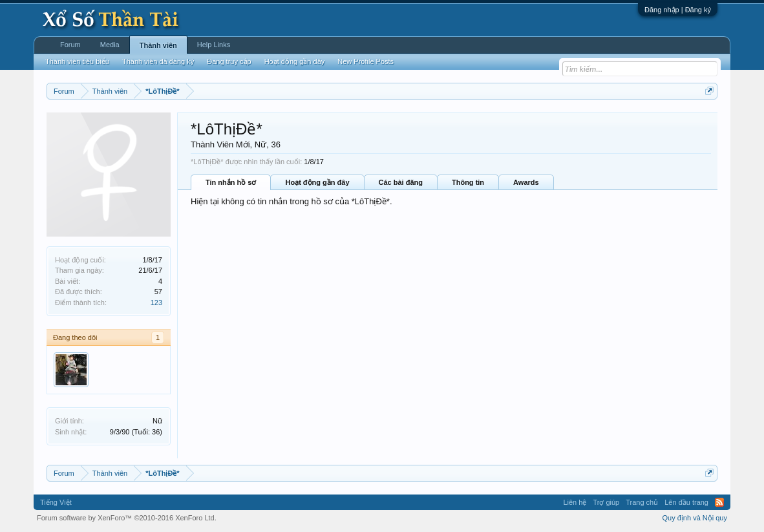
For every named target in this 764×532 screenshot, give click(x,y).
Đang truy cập (229, 61)
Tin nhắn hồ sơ (231, 182)
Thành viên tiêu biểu (77, 61)
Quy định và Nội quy (695, 518)
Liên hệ (575, 502)
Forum (70, 45)
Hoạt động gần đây (317, 182)
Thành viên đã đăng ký (158, 61)
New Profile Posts (366, 61)
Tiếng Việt (56, 502)
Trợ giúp (606, 502)
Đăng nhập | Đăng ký (678, 10)
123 (156, 303)
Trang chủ (642, 502)
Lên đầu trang (686, 502)
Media (110, 45)
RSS (719, 502)
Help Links (214, 45)
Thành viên (158, 45)
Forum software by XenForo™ (127, 518)
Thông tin (468, 182)
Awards (526, 182)
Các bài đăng (401, 182)
